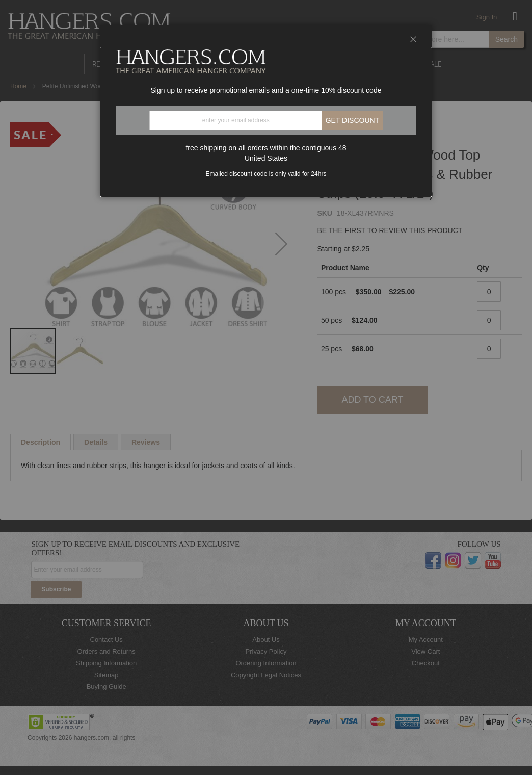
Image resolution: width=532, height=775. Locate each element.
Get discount (353, 120)
